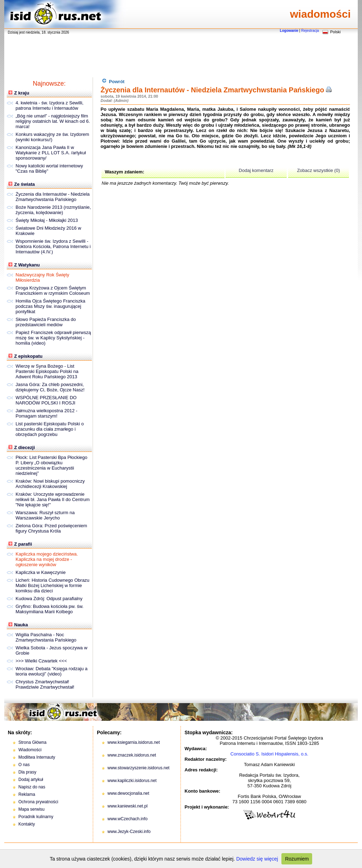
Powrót (113, 81)
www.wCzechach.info (127, 819)
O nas (24, 765)
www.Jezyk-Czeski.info (129, 832)
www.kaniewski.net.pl (127, 806)
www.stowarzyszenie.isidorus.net (138, 768)
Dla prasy (27, 772)
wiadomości (320, 14)
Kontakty (27, 824)
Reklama (27, 794)
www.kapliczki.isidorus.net (132, 781)
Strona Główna (32, 742)
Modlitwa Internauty (37, 757)
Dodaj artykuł (31, 780)
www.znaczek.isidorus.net (132, 755)
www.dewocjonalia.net (128, 793)
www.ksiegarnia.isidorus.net (134, 742)
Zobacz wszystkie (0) (318, 170)
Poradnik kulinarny (36, 817)
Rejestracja (310, 31)
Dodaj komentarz (256, 170)
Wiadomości (30, 750)
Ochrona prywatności (38, 802)
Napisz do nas (32, 787)
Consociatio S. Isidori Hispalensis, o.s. (269, 754)
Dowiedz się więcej (257, 859)
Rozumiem (297, 859)
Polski (335, 32)
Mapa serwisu (31, 809)
